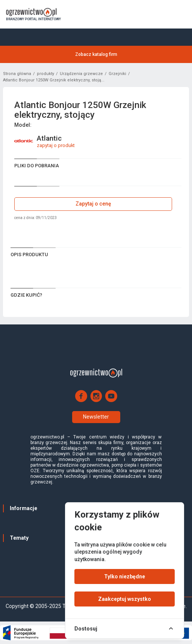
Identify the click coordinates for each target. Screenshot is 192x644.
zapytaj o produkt (56, 145)
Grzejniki (117, 74)
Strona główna (17, 74)
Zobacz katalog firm (96, 54)
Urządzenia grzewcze (81, 74)
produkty (45, 74)
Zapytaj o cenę (93, 204)
